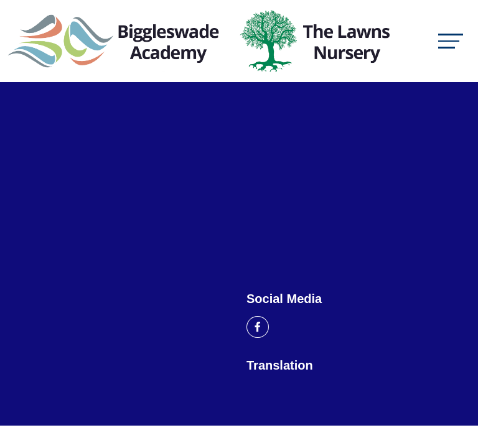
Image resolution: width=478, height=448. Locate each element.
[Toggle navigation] (451, 41)
